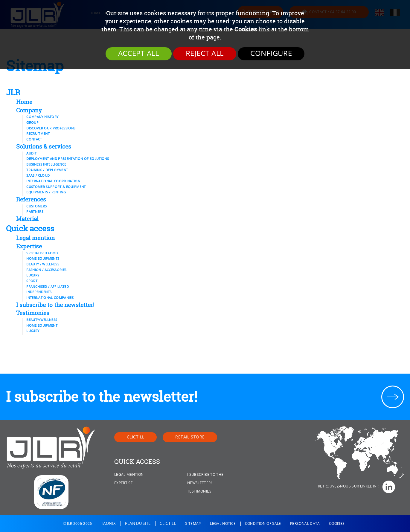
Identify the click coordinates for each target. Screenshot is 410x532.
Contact (34, 139)
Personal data (305, 524)
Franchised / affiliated (48, 287)
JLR (13, 92)
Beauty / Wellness (43, 264)
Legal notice (223, 524)
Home (24, 102)
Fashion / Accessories (46, 270)
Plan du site (138, 523)
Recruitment (38, 134)
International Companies (50, 298)
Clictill (135, 437)
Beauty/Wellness (42, 320)
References (31, 199)
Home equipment (42, 325)
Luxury (33, 275)
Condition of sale (263, 524)
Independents (39, 292)
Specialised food (42, 253)
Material (27, 219)
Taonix (108, 523)
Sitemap (193, 524)
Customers (36, 206)
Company (29, 110)
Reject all (205, 53)
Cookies (246, 29)
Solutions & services (44, 146)
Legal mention (35, 238)
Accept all (139, 53)
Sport (32, 281)
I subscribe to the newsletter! (55, 305)
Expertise (29, 246)
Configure (271, 53)
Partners (35, 212)
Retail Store (190, 437)
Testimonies (33, 313)
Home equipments (43, 259)
